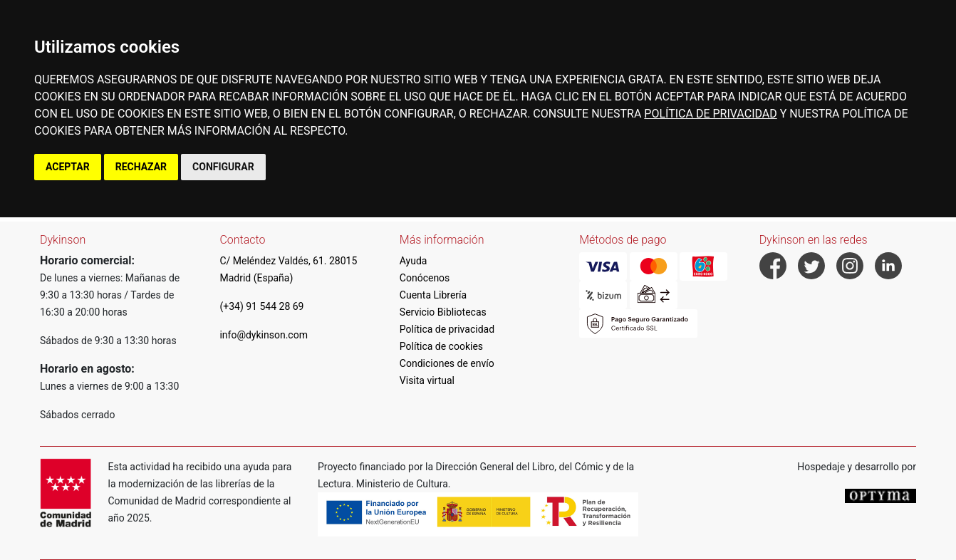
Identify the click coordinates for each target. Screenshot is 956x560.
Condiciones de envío (447, 363)
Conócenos (425, 278)
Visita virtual (427, 380)
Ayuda (414, 261)
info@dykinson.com (264, 335)
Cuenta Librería (433, 295)
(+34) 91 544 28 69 (261, 306)
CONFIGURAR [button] (223, 167)
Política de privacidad (447, 329)
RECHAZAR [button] (141, 167)
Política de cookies (441, 346)
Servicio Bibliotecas (443, 312)
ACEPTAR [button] (68, 167)
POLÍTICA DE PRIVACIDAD (710, 114)
